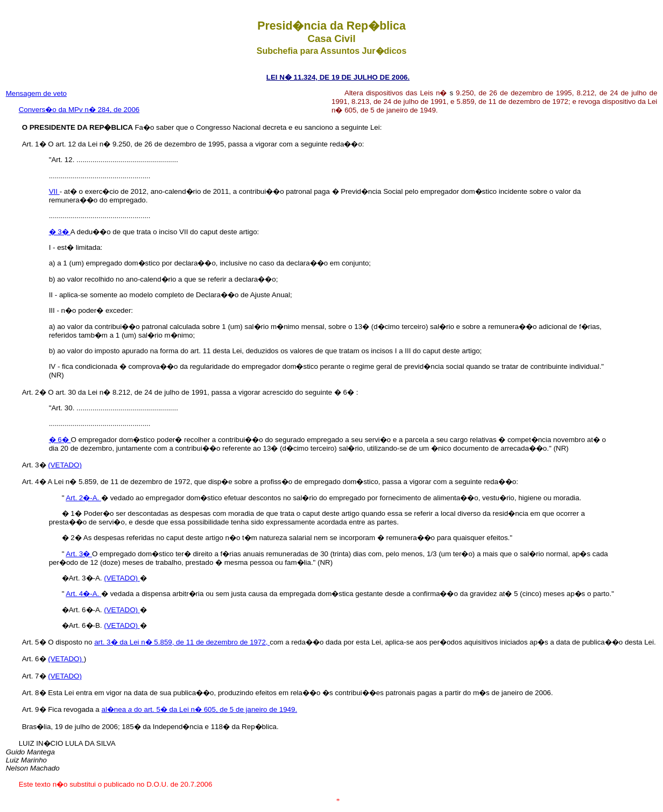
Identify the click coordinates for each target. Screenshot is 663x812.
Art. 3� (79, 554)
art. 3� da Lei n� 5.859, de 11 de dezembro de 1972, (182, 642)
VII (54, 191)
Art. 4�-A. (83, 594)
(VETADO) (65, 465)
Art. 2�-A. (83, 498)
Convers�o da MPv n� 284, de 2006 (79, 110)
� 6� (60, 440)
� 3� (60, 232)
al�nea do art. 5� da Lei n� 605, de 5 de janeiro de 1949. (200, 709)
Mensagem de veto (36, 93)
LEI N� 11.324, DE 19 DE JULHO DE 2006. (338, 77)
